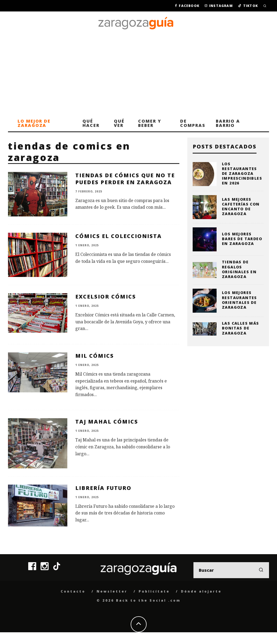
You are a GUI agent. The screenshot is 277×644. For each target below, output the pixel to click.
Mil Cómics (95, 356)
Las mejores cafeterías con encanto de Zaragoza (241, 207)
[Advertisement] (139, 75)
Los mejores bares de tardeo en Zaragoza (242, 239)
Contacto (73, 591)
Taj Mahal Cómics (107, 422)
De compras (193, 123)
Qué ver (119, 123)
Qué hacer (91, 123)
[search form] (231, 570)
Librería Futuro (103, 488)
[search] (261, 570)
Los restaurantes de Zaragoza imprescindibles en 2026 (242, 174)
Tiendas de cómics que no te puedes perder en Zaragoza (125, 179)
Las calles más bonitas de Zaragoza (241, 328)
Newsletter (112, 591)
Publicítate (154, 591)
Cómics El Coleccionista (119, 236)
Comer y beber (150, 123)
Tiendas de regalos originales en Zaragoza (239, 269)
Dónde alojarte (201, 591)
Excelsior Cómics (106, 297)
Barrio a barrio (228, 123)
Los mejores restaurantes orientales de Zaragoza (239, 300)
